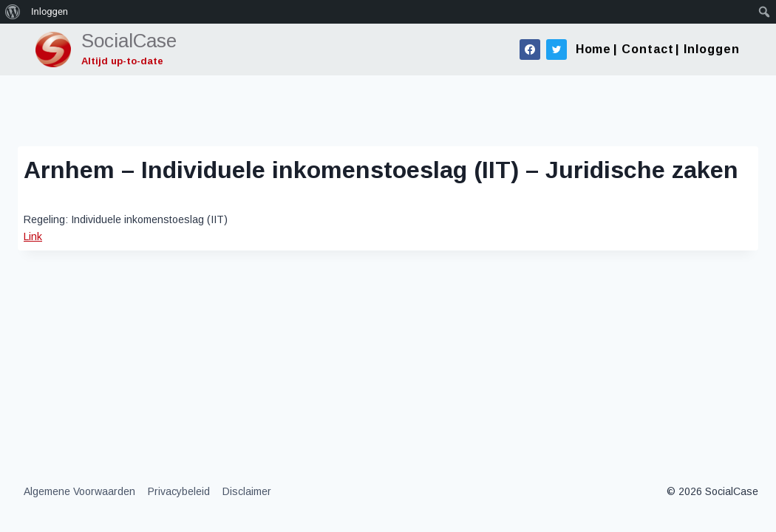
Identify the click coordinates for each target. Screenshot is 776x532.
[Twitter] (557, 50)
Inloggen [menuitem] (50, 11)
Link (33, 236)
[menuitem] (13, 12)
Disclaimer (247, 491)
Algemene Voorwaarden (79, 491)
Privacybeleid (179, 491)
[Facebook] (530, 50)
